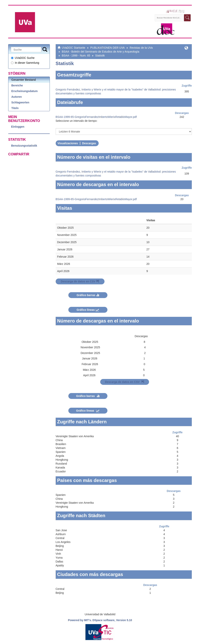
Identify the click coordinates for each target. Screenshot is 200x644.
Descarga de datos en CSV (80, 281)
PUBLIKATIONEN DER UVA (107, 48)
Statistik (100, 56)
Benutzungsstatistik (24, 146)
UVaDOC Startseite (73, 48)
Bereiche (17, 85)
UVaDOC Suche (23, 58)
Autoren (17, 97)
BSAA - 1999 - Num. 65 (76, 56)
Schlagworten (20, 102)
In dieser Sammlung (25, 63)
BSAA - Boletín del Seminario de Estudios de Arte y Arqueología (100, 52)
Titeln (15, 108)
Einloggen (18, 127)
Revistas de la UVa (141, 48)
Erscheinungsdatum (25, 91)
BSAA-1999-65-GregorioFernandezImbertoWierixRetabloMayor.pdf (96, 117)
